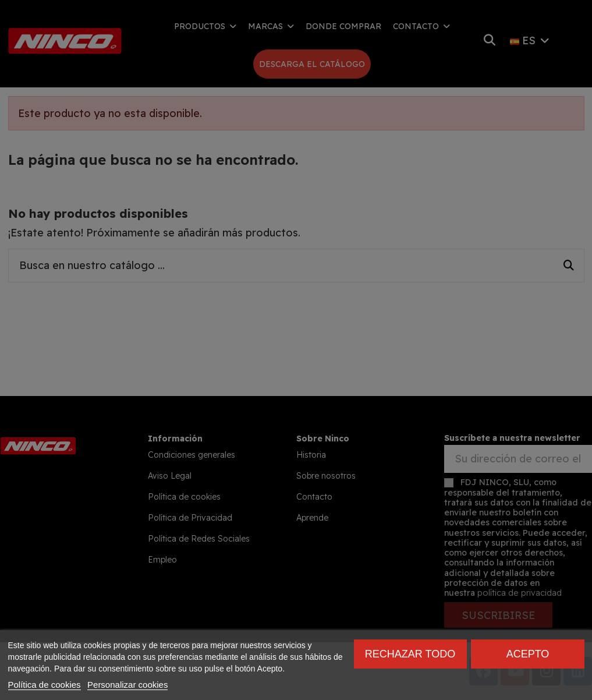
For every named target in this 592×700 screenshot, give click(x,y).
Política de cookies (45, 685)
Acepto (528, 654)
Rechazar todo (410, 654)
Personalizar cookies (127, 685)
